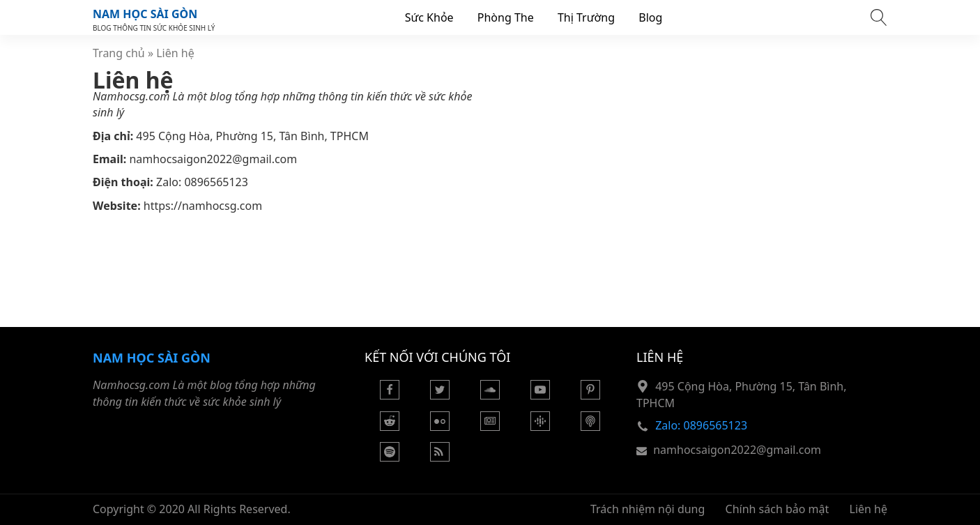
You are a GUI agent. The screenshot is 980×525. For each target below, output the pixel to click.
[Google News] (490, 427)
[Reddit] (390, 427)
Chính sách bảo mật (778, 509)
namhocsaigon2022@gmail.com (213, 159)
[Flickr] (440, 427)
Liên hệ (869, 509)
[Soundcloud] (490, 395)
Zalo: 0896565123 (202, 182)
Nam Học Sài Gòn (145, 14)
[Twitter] (440, 395)
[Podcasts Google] (540, 427)
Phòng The (506, 17)
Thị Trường (586, 17)
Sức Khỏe (429, 17)
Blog (650, 17)
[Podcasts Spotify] (390, 457)
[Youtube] (540, 395)
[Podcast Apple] (590, 427)
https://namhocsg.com (203, 206)
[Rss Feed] (440, 457)
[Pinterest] (590, 395)
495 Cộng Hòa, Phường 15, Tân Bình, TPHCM (252, 136)
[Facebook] (390, 395)
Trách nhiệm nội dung (648, 509)
